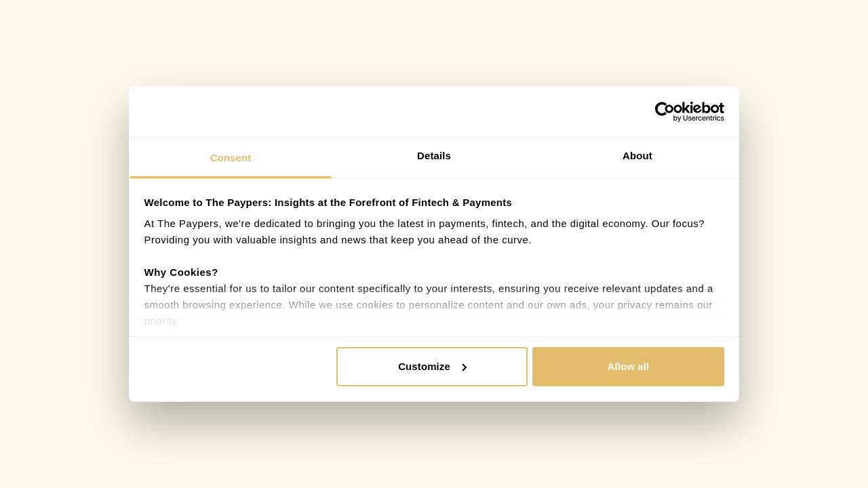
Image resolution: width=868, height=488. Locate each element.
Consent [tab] (231, 158)
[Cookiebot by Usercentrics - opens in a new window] (665, 112)
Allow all (629, 366)
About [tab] (637, 156)
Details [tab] (434, 156)
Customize (432, 366)
